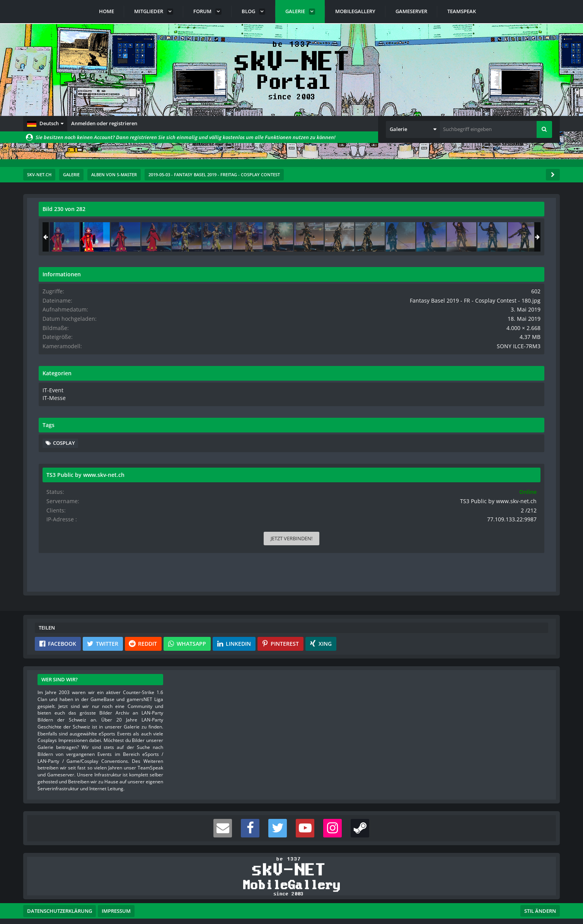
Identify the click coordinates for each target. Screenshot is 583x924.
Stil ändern (540, 890)
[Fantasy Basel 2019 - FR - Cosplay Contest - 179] (466, 237)
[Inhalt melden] (399, 516)
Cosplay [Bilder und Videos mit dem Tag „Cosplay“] (465, 454)
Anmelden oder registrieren (104, 123)
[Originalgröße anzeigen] (396, 214)
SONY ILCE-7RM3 (525, 359)
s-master (83, 226)
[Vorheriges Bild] (46, 368)
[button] (45, 124)
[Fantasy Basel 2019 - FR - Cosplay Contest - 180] (496, 237)
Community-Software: (291, 905)
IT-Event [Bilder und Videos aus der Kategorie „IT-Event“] (453, 402)
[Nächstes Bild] (397, 368)
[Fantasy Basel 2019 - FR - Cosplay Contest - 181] (527, 237)
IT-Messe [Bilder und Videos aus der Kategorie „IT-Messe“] (454, 410)
